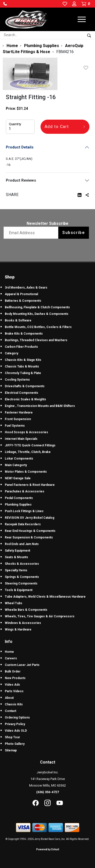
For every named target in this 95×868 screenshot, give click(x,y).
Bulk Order (13, 671)
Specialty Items (16, 570)
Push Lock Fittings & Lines (24, 511)
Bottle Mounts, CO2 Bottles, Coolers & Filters (38, 327)
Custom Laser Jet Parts (22, 665)
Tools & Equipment (19, 590)
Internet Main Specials (21, 439)
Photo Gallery (15, 744)
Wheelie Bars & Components (26, 610)
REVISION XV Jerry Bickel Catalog (30, 518)
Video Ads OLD (16, 731)
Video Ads (12, 685)
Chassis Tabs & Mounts (22, 366)
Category (12, 353)
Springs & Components (22, 577)
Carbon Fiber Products (21, 347)
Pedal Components (19, 498)
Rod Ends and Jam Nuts (22, 544)
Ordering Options (17, 718)
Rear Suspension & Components (29, 537)
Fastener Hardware (19, 413)
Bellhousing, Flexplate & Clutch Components (37, 307)
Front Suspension (18, 419)
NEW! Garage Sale (18, 478)
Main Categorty (16, 465)
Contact (11, 711)
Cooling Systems (17, 380)
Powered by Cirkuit (48, 849)
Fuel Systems (15, 426)
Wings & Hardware (18, 630)
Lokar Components (19, 459)
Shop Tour (12, 737)
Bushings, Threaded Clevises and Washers (36, 340)
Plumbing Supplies (18, 505)
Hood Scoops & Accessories (26, 432)
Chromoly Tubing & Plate (23, 373)
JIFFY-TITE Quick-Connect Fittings (30, 445)
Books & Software (18, 320)
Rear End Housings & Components (30, 531)
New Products (15, 678)
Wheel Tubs (14, 603)
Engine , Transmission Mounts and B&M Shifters (40, 406)
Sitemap (11, 750)
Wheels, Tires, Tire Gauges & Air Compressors (40, 616)
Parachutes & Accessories (25, 491)
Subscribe (74, 233)
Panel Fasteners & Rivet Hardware (30, 485)
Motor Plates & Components (26, 472)
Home (9, 652)
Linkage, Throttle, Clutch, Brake (28, 452)
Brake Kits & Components (24, 334)
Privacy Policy (15, 724)
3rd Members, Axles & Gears (26, 288)
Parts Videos (14, 691)
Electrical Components (22, 393)
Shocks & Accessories (22, 564)
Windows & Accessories (23, 623)
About (9, 698)
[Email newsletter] (32, 233)
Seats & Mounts (16, 557)
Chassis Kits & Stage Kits (23, 360)
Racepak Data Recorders (23, 524)
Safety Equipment (17, 551)
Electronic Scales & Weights (25, 399)
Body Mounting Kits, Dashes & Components (37, 314)
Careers (11, 658)
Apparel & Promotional (21, 294)
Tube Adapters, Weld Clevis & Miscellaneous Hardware (45, 597)
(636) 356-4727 (48, 792)
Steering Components (21, 583)
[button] (5, 4)
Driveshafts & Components (25, 386)
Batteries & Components (23, 301)
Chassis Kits (14, 704)
